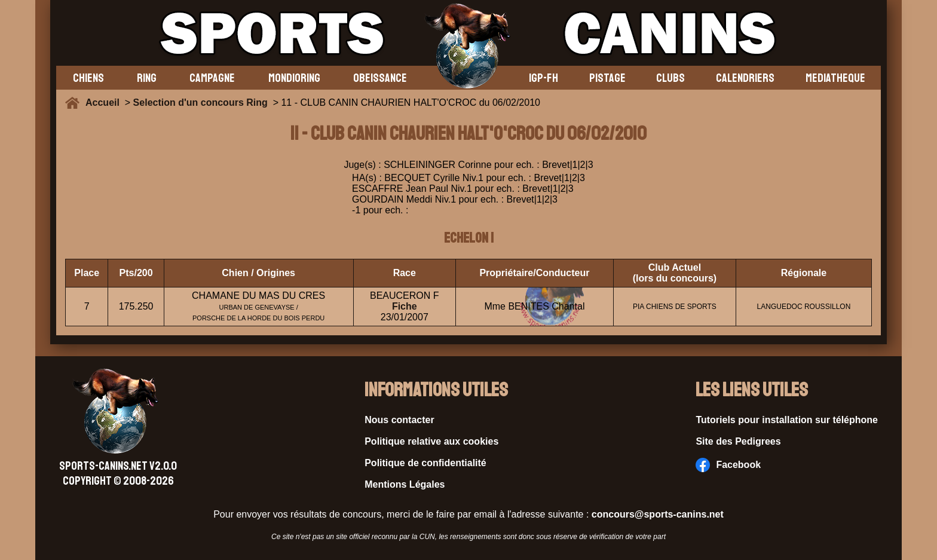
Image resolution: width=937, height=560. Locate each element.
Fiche (405, 306)
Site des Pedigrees (738, 441)
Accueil (105, 102)
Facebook (728, 465)
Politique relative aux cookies (431, 441)
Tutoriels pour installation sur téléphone (787, 420)
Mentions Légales (405, 484)
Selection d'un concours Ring (200, 102)
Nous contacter (399, 420)
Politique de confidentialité (425, 463)
